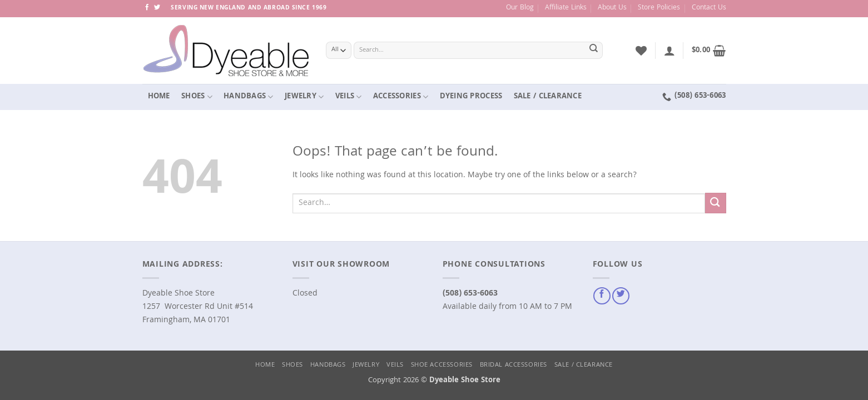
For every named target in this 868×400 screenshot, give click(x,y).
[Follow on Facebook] (147, 8)
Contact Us (709, 8)
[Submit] (593, 51)
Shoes (197, 97)
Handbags (249, 97)
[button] (669, 51)
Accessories (401, 97)
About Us (612, 8)
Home (159, 97)
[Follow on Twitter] (157, 8)
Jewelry (304, 97)
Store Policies (659, 8)
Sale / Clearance (548, 97)
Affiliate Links (566, 8)
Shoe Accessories (442, 365)
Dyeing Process (471, 97)
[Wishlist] (641, 51)
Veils (349, 97)
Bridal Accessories (514, 365)
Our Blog (520, 8)
